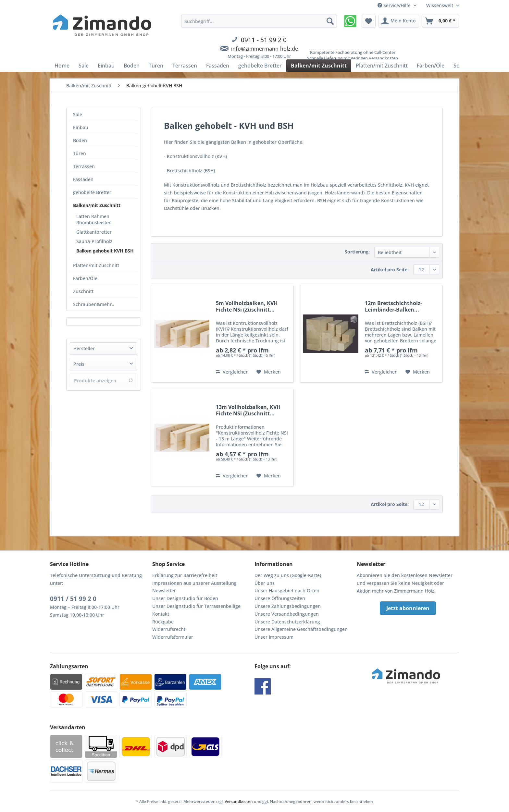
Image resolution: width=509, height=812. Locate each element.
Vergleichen (232, 372)
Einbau (81, 127)
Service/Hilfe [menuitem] (395, 5)
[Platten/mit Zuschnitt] (382, 66)
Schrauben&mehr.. (94, 304)
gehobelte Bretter (92, 192)
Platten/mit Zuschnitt (96, 265)
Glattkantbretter (94, 232)
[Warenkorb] (441, 21)
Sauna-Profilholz (94, 241)
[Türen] (156, 66)
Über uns (265, 583)
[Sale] (84, 66)
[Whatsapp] (350, 21)
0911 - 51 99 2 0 (264, 40)
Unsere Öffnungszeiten (280, 598)
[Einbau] (106, 66)
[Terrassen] (185, 66)
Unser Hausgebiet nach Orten (287, 591)
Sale (78, 114)
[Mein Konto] (399, 21)
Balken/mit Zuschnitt (97, 205)
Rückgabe (163, 622)
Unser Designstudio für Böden (185, 598)
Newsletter (164, 591)
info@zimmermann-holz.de (265, 49)
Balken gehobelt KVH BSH (105, 251)
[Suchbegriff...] (259, 21)
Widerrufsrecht (169, 629)
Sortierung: (357, 252)
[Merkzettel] (369, 21)
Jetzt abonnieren (408, 608)
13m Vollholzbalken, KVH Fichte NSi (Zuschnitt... (248, 410)
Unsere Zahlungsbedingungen (288, 606)
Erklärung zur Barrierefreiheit (185, 575)
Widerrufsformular (173, 637)
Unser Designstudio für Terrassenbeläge (196, 606)
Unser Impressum (274, 637)
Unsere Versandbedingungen (287, 614)
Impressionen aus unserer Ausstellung (194, 583)
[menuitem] (259, 41)
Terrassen (84, 166)
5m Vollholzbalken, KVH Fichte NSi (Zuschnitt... (247, 306)
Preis (79, 364)
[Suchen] (330, 21)
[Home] (62, 66)
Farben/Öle (85, 278)
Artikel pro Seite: (390, 270)
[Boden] (132, 66)
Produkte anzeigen (104, 381)
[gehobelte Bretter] (260, 66)
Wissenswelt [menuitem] (440, 5)
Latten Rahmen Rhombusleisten (94, 219)
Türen (80, 153)
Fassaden (83, 179)
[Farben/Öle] (431, 66)
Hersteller (84, 348)
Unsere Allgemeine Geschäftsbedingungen (301, 629)
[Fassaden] (218, 66)
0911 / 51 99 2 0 (73, 599)
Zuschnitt (83, 291)
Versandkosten (239, 801)
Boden (80, 140)
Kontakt (161, 614)
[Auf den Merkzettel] (269, 372)
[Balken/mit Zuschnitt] (319, 66)
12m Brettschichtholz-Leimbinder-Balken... (393, 306)
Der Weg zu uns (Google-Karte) (288, 575)
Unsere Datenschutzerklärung (287, 622)
